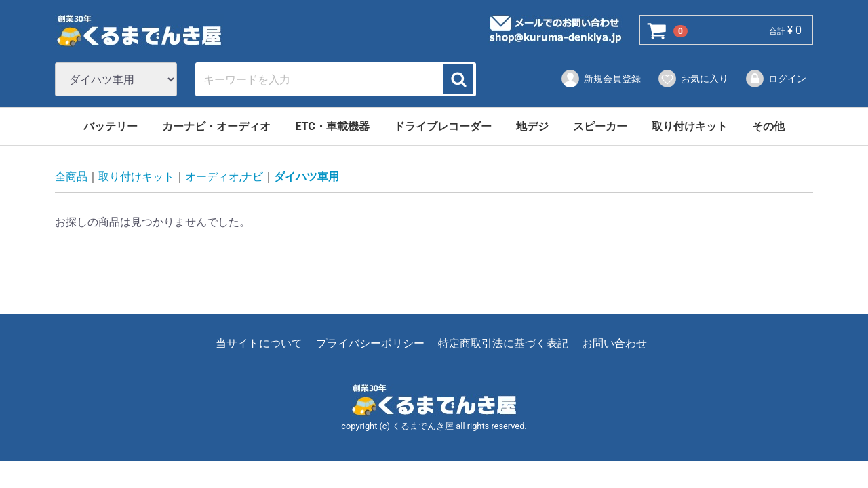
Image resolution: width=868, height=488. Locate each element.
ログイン (775, 79)
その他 (768, 126)
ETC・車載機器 (332, 126)
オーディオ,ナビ (224, 177)
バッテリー (111, 126)
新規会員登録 (600, 79)
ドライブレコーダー (443, 126)
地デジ (532, 126)
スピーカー (600, 126)
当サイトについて (259, 344)
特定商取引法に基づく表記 (503, 344)
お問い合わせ (614, 344)
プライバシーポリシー (370, 344)
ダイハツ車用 (307, 177)
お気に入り (693, 79)
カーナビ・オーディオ (216, 126)
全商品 (71, 177)
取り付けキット (690, 126)
